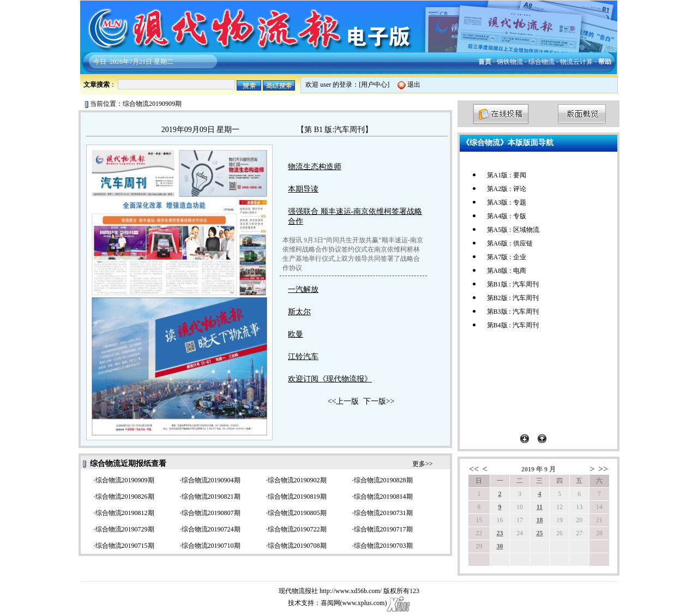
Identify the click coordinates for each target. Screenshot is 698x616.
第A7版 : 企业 (507, 257)
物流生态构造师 (315, 167)
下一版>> (379, 401)
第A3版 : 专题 (507, 202)
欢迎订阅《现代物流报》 (330, 379)
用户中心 (374, 85)
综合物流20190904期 (211, 480)
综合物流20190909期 (125, 480)
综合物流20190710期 (211, 546)
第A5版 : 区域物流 (513, 230)
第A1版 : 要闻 (507, 175)
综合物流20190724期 (211, 529)
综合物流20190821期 (211, 497)
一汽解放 (303, 289)
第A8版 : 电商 (507, 271)
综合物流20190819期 (297, 497)
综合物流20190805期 (297, 513)
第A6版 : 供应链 (510, 243)
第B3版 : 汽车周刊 (513, 312)
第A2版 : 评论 (507, 189)
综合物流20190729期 (125, 529)
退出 (414, 85)
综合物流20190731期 (383, 513)
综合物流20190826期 (125, 497)
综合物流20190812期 (125, 513)
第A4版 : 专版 (507, 216)
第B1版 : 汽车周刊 (513, 284)
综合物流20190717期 (383, 529)
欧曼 (296, 334)
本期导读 (303, 189)
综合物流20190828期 (383, 480)
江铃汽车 (303, 357)
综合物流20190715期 (125, 546)
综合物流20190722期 (297, 529)
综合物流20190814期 (383, 497)
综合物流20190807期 (211, 513)
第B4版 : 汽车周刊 (513, 325)
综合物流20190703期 (383, 546)
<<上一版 (344, 401)
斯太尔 (299, 312)
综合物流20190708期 (297, 546)
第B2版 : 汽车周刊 (513, 298)
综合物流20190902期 (297, 480)
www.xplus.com (364, 603)
